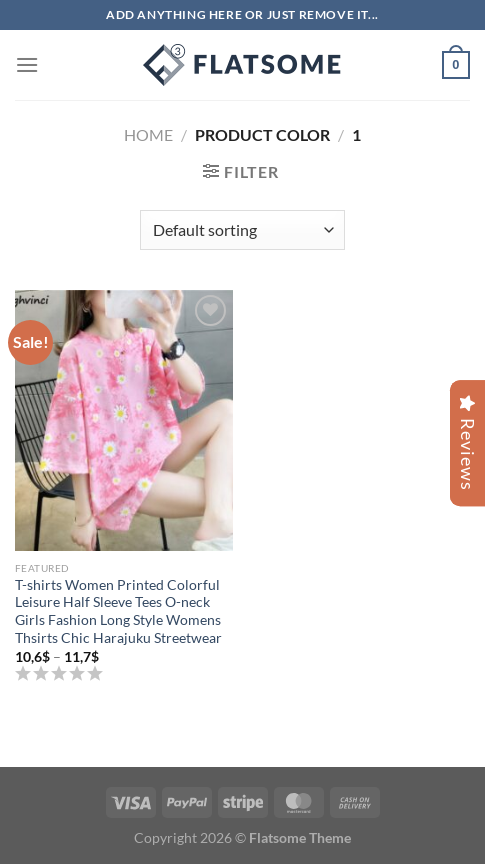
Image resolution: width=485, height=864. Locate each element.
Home (148, 134)
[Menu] (27, 64)
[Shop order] (242, 230)
